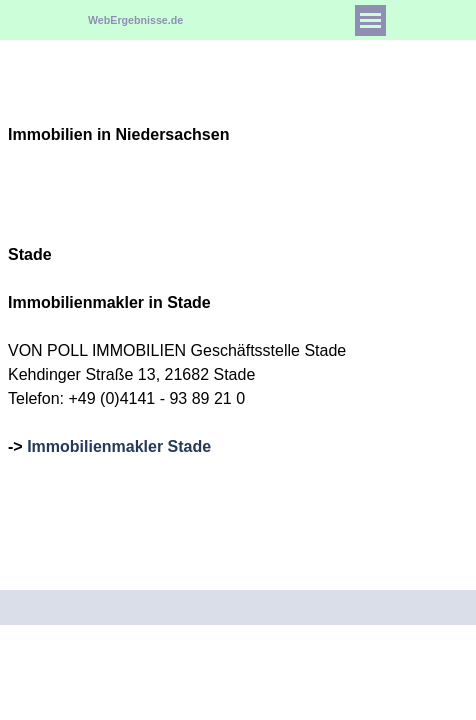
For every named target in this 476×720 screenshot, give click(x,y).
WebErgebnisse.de (135, 20)
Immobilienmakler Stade (119, 446)
